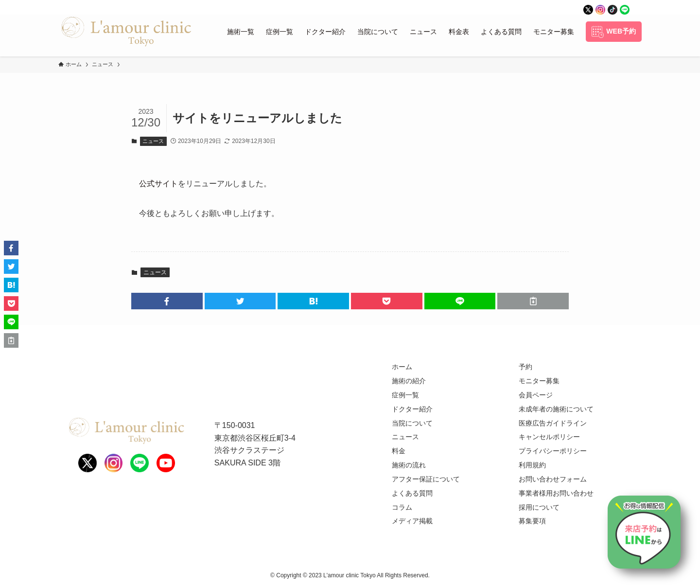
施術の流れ (409, 465)
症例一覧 (405, 395)
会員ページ (536, 395)
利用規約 (532, 465)
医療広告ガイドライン (553, 423)
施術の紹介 (409, 381)
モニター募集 (539, 381)
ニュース (153, 141)
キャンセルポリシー (549, 437)
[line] (625, 7)
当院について (412, 423)
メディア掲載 (412, 521)
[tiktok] (612, 7)
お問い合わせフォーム (553, 479)
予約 (525, 367)
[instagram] (600, 7)
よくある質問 (412, 493)
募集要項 (532, 521)
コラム (402, 507)
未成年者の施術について (556, 409)
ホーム (402, 367)
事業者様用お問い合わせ (556, 493)
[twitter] (588, 7)
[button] (167, 301)
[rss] (637, 7)
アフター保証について (426, 479)
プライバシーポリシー (553, 451)
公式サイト (158, 184)
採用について (539, 507)
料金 (399, 451)
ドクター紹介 (412, 409)
